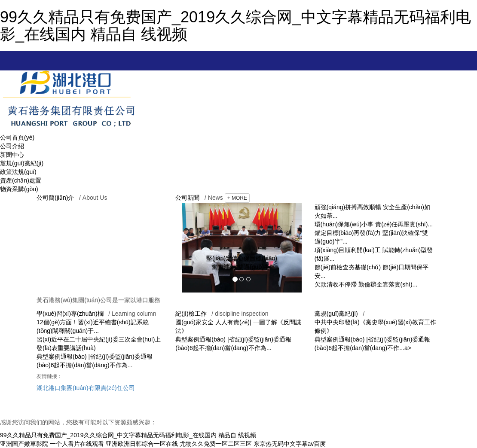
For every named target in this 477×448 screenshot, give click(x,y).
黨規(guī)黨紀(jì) (22, 163)
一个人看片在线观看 (77, 444)
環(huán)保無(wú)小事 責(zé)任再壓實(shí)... (374, 224)
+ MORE (237, 198)
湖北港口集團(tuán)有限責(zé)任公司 (86, 388)
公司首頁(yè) (17, 137)
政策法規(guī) (18, 172)
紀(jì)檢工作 (191, 314)
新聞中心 (12, 155)
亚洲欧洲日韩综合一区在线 (142, 444)
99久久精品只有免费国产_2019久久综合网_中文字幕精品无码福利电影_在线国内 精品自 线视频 (235, 26)
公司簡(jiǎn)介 (55, 198)
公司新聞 (187, 198)
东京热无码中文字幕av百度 (290, 444)
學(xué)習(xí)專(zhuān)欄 (70, 314)
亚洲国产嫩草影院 (24, 444)
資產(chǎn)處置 (21, 180)
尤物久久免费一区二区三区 (216, 444)
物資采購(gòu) (19, 189)
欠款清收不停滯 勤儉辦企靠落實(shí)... (366, 284)
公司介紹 (12, 146)
